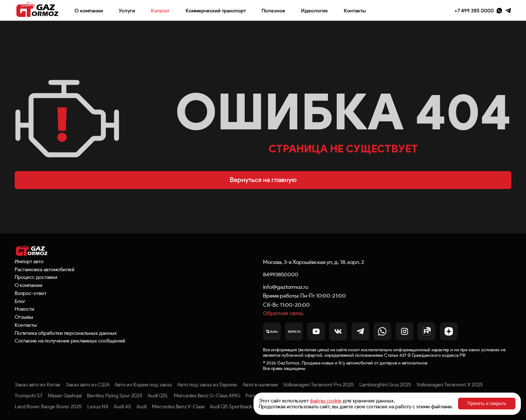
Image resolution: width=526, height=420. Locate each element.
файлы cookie (326, 401)
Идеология (314, 11)
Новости (24, 309)
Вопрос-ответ (31, 293)
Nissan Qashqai (65, 396)
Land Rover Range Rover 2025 (48, 406)
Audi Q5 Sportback (231, 406)
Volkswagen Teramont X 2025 (450, 385)
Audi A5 (122, 406)
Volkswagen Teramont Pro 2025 (319, 385)
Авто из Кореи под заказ (143, 385)
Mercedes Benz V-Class (178, 406)
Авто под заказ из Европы (207, 385)
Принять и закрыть (487, 404)
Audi (141, 406)
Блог (20, 301)
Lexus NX (98, 406)
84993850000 (281, 274)
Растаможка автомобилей (45, 269)
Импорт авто (29, 261)
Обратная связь (283, 313)
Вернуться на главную (263, 180)
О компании (89, 11)
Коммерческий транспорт (216, 11)
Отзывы (24, 317)
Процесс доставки (36, 277)
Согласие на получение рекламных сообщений (70, 341)
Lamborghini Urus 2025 (385, 385)
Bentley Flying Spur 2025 (115, 396)
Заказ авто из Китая (37, 385)
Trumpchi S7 (28, 396)
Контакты (355, 11)
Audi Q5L (158, 396)
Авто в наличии (260, 385)
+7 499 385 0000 (474, 11)
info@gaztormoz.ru (286, 287)
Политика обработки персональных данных (66, 333)
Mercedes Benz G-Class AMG (207, 396)
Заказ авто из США (88, 385)
